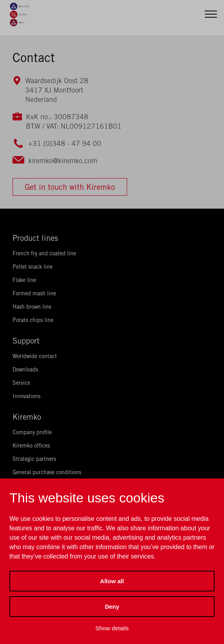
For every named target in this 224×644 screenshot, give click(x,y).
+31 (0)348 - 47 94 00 (65, 143)
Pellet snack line (33, 267)
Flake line (24, 280)
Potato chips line (33, 320)
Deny (112, 607)
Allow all (112, 581)
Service (21, 383)
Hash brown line (32, 307)
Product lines (35, 238)
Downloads (25, 369)
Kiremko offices (31, 446)
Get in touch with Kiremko (70, 187)
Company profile (32, 432)
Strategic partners (34, 459)
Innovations (26, 396)
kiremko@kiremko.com (63, 161)
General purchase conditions (47, 472)
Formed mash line (34, 293)
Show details (112, 628)
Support (26, 341)
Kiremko (27, 417)
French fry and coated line (44, 253)
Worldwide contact (35, 356)
